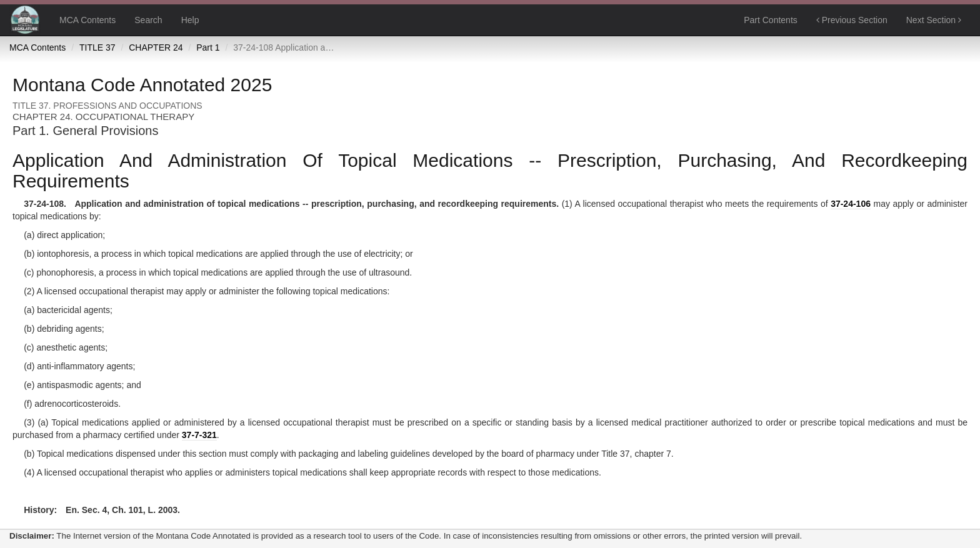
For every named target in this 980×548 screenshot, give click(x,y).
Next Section (934, 20)
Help (190, 20)
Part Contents (771, 20)
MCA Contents (87, 20)
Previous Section (852, 20)
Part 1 (208, 47)
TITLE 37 (97, 47)
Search (148, 20)
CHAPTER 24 (156, 47)
